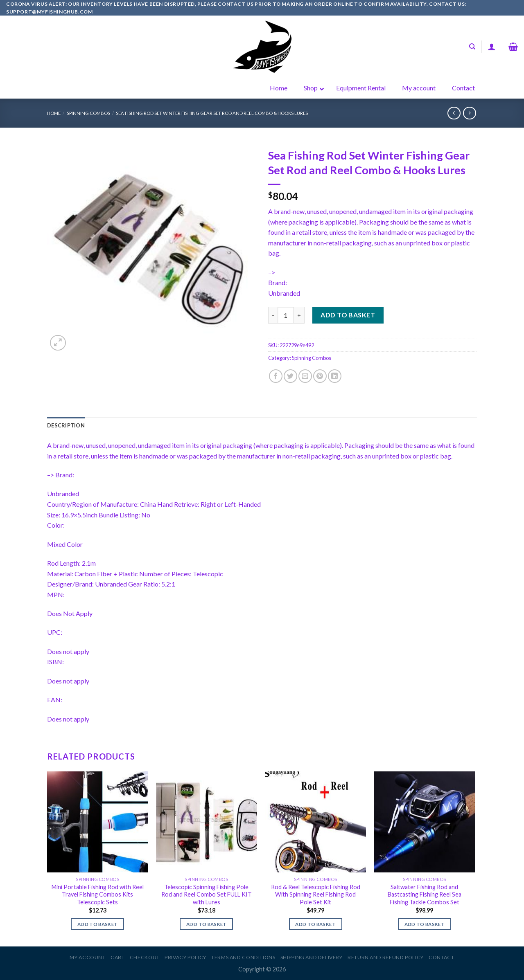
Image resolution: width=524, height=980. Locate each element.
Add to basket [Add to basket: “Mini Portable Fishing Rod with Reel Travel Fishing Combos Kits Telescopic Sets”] (98, 924)
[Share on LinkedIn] (335, 376)
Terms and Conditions (243, 957)
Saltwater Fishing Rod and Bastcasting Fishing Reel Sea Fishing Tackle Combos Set (425, 895)
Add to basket (348, 315)
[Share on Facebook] (276, 376)
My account (87, 957)
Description (66, 425)
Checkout (145, 957)
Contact (441, 957)
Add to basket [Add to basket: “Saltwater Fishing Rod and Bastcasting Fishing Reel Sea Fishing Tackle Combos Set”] (425, 924)
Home (54, 113)
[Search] (472, 47)
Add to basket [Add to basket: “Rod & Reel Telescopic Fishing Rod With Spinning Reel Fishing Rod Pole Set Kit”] (315, 924)
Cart (117, 957)
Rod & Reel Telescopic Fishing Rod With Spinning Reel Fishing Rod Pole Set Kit (316, 895)
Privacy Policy (185, 957)
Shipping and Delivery (312, 957)
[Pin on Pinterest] (320, 376)
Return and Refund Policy (386, 957)
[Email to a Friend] (305, 376)
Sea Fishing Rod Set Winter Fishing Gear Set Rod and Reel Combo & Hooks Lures (212, 113)
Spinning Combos (88, 113)
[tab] (66, 425)
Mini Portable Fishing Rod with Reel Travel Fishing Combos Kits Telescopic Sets (98, 895)
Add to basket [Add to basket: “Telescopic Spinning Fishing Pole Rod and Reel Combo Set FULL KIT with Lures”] (207, 924)
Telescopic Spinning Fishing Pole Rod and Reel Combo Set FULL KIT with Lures (207, 895)
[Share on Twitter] (290, 376)
